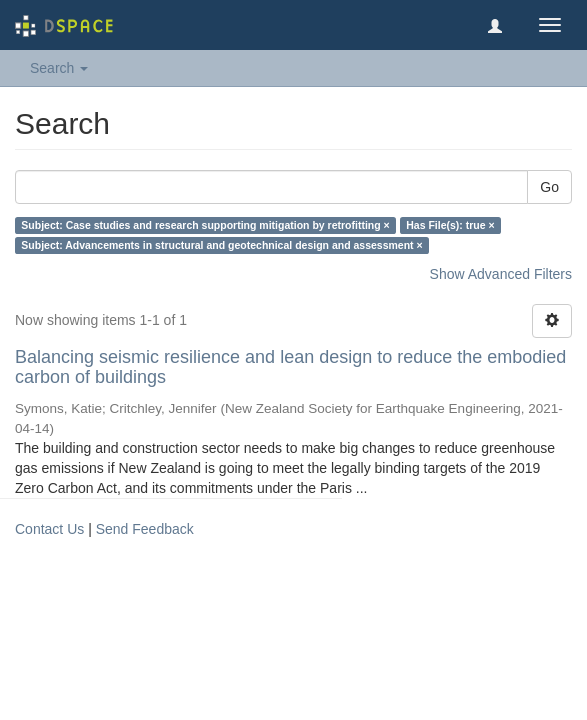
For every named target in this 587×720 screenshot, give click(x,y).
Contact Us (49, 529)
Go (549, 187)
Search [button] (59, 68)
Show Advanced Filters (501, 274)
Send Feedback (145, 529)
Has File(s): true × (450, 225)
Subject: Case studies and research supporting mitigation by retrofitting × (205, 225)
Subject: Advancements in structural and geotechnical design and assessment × (221, 245)
